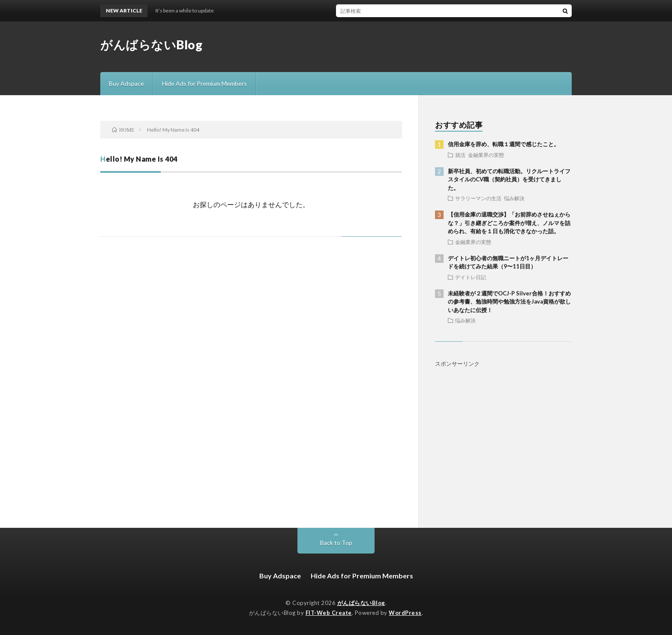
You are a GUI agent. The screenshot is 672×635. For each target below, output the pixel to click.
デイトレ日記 (471, 277)
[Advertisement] (503, 436)
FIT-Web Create (329, 613)
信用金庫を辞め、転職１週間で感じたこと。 (504, 144)
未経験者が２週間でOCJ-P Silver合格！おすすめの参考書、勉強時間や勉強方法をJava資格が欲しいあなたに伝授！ (509, 302)
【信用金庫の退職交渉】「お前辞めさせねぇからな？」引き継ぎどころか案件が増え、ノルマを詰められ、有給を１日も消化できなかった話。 (509, 223)
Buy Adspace (126, 83)
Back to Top (336, 543)
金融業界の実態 (486, 155)
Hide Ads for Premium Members (204, 83)
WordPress (405, 613)
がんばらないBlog (151, 45)
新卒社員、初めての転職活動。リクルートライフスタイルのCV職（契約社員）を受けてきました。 (509, 179)
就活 (460, 155)
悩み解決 (514, 198)
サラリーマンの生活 (478, 198)
